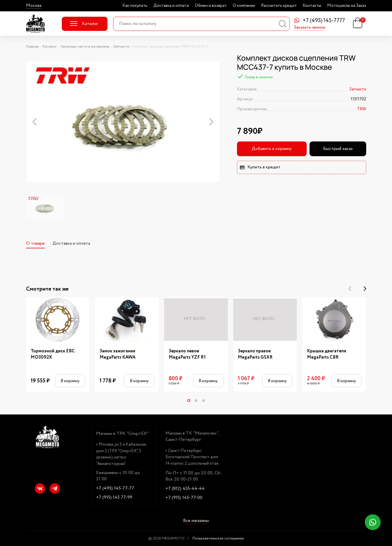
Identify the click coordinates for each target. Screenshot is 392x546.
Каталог (84, 24)
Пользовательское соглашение (218, 538)
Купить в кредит (260, 167)
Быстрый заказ (338, 149)
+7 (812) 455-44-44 (185, 489)
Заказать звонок (310, 28)
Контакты (312, 6)
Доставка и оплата (171, 6)
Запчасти (358, 89)
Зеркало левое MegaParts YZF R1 (187, 354)
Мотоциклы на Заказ (347, 6)
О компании (244, 6)
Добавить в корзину (272, 149)
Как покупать (135, 6)
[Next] (365, 289)
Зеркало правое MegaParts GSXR (255, 354)
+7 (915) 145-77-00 (184, 498)
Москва (34, 6)
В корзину (70, 381)
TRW (362, 109)
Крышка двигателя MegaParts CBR (327, 354)
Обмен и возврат (211, 6)
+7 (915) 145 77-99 (114, 498)
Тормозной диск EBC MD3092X (53, 354)
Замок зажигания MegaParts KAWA (117, 354)
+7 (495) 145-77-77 (115, 488)
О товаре (35, 243)
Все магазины (196, 521)
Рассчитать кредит (279, 6)
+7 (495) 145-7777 (324, 21)
